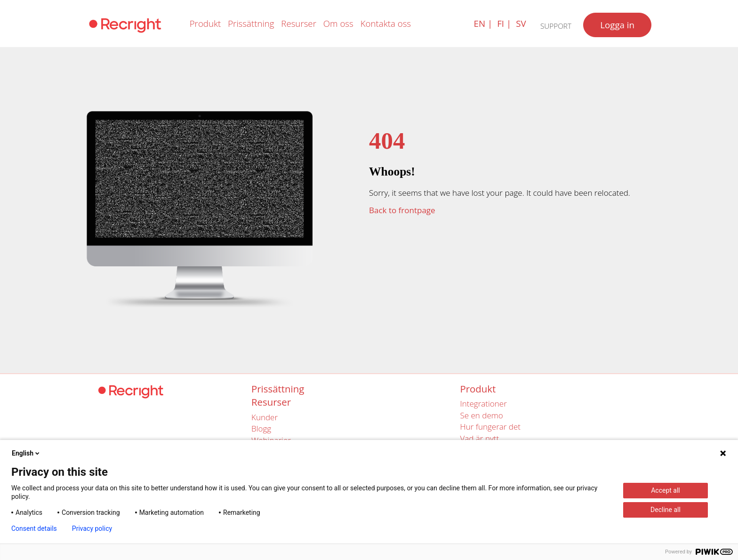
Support (556, 26)
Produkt (205, 23)
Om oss (338, 23)
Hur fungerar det (490, 427)
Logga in (617, 25)
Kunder (265, 417)
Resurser (299, 23)
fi (501, 23)
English (26, 453)
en (480, 23)
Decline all (666, 510)
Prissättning (251, 23)
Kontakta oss (386, 23)
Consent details (34, 528)
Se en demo (482, 415)
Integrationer (484, 404)
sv (521, 23)
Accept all (666, 490)
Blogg (261, 428)
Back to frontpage (402, 210)
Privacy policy (92, 528)
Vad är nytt (480, 438)
